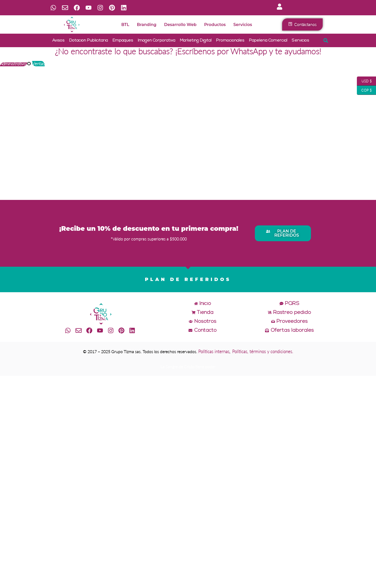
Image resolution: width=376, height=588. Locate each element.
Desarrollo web (180, 25)
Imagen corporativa (156, 41)
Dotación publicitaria (89, 41)
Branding (147, 25)
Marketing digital (196, 41)
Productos (215, 25)
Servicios (243, 25)
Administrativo (14, 64)
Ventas (38, 64)
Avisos (58, 41)
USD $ (364, 81)
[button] (326, 40)
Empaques (123, 41)
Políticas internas (214, 351)
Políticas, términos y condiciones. (263, 351)
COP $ (364, 90)
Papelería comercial (268, 41)
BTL (125, 25)
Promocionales (230, 41)
